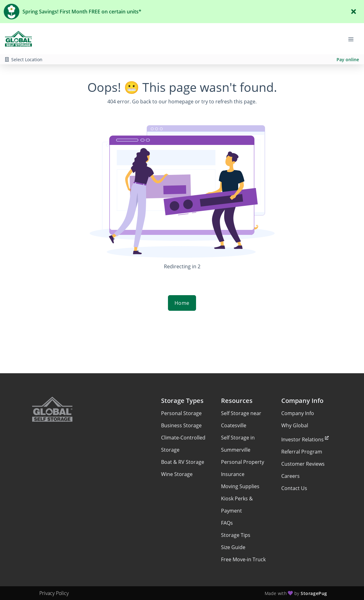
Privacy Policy (54, 593)
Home (182, 303)
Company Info (298, 413)
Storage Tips (236, 535)
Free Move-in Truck (243, 559)
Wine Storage (177, 474)
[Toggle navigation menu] (353, 39)
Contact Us (294, 488)
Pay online (348, 60)
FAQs (227, 523)
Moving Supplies (240, 486)
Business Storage (181, 425)
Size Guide (233, 547)
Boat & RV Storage (183, 462)
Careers (290, 476)
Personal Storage (181, 413)
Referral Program (302, 452)
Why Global (295, 425)
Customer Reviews (303, 464)
